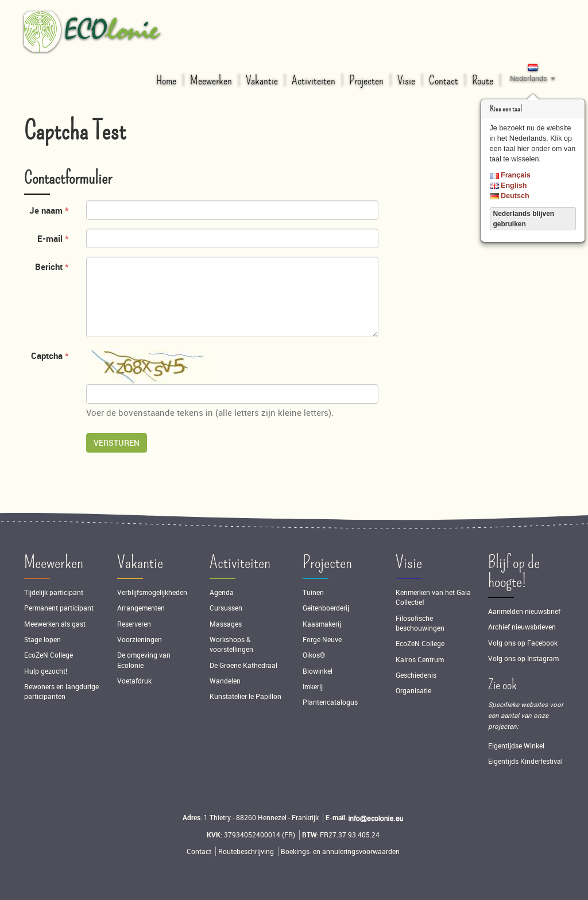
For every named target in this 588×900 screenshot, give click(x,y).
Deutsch (510, 196)
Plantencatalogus (330, 702)
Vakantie (140, 563)
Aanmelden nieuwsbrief (524, 611)
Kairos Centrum (420, 660)
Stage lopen (42, 640)
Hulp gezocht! (46, 671)
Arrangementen (141, 608)
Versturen (117, 443)
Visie (409, 563)
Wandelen (225, 681)
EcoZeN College (49, 655)
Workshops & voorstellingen (231, 644)
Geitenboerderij (326, 608)
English (508, 186)
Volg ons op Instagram (523, 658)
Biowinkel (318, 671)
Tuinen (313, 592)
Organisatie (413, 691)
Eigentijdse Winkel (516, 746)
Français (510, 175)
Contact (199, 851)
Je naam (46, 210)
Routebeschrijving (246, 851)
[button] (533, 72)
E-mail (50, 238)
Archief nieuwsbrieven (523, 627)
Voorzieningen (140, 640)
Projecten (327, 563)
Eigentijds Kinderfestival (525, 761)
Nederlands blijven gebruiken (524, 219)
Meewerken (54, 563)
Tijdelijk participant (54, 592)
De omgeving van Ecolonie (144, 660)
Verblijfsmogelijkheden (152, 592)
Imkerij (313, 687)
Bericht (49, 266)
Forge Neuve (322, 640)
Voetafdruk (134, 681)
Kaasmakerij (322, 624)
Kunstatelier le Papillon (245, 696)
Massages (226, 624)
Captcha (47, 356)
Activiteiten (240, 563)
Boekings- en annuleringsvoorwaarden (340, 851)
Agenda (222, 592)
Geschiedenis (416, 675)
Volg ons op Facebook (523, 643)
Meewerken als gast (55, 624)
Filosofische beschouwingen (420, 623)
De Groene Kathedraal (243, 665)
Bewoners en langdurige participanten (61, 692)
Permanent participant (59, 608)
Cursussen (226, 608)
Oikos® (314, 655)
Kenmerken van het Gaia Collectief (433, 597)
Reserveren (134, 624)
